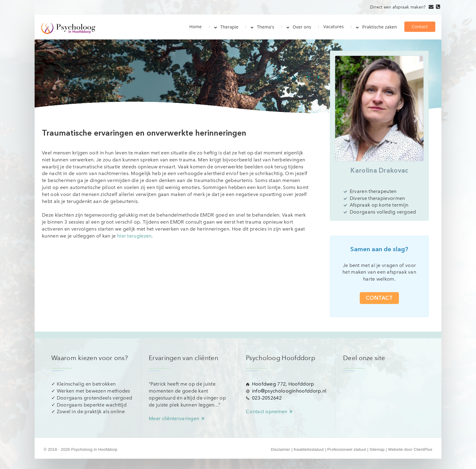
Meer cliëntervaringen (178, 418)
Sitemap (377, 449)
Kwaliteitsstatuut (309, 449)
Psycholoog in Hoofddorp (94, 449)
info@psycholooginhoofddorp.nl (289, 391)
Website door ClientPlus (410, 449)
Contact (420, 27)
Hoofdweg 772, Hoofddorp (283, 384)
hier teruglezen (134, 236)
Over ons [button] (299, 27)
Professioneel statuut (347, 449)
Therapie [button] (226, 27)
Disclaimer (280, 449)
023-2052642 (267, 398)
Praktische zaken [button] (376, 27)
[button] (342, 117)
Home (196, 26)
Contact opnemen (270, 412)
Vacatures (333, 27)
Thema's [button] (262, 27)
